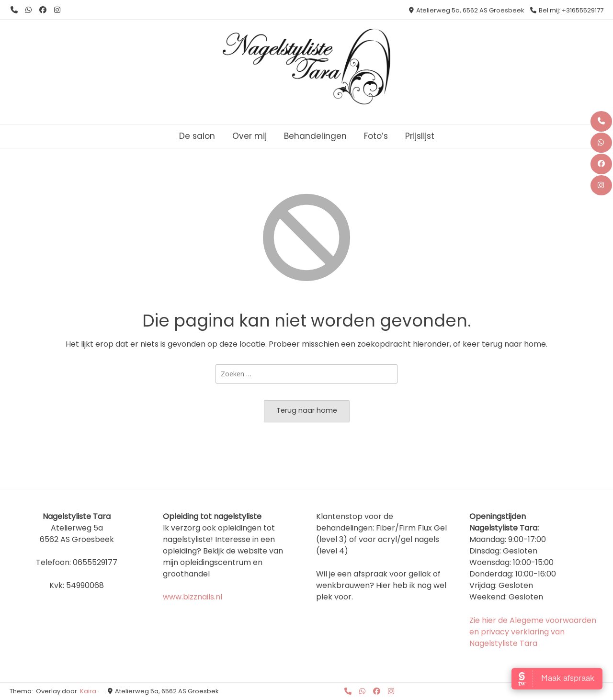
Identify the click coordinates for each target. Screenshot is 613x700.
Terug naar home (307, 410)
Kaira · (90, 691)
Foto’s (376, 136)
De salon (197, 136)
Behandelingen (315, 136)
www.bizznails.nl (193, 597)
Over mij (250, 136)
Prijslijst (420, 136)
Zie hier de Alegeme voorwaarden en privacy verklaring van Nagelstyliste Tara (533, 632)
